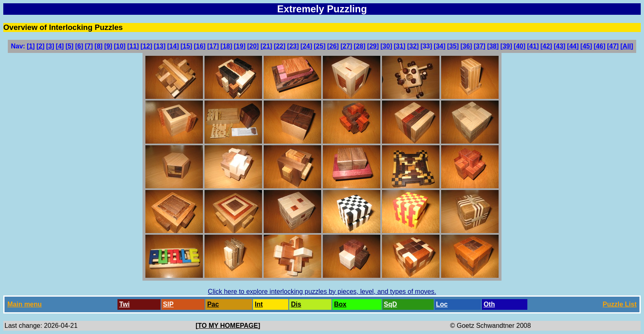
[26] (333, 46)
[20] (253, 46)
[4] (60, 46)
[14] (173, 46)
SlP (168, 304)
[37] (479, 46)
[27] (346, 46)
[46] (600, 46)
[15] (186, 46)
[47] (613, 46)
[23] (293, 46)
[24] (306, 46)
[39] (506, 46)
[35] (453, 46)
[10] (120, 46)
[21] (266, 46)
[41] (533, 46)
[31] (400, 46)
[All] (627, 46)
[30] (386, 46)
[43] (559, 46)
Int (259, 304)
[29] (373, 46)
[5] (69, 46)
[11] (133, 46)
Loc (442, 304)
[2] (41, 46)
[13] (160, 46)
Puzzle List (620, 304)
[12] (146, 46)
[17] (213, 46)
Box (340, 304)
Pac (213, 304)
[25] (320, 46)
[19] (239, 46)
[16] (200, 46)
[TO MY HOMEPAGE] (228, 326)
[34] (439, 46)
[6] (79, 46)
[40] (520, 46)
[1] (31, 46)
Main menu (25, 304)
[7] (89, 46)
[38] (493, 46)
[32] (413, 46)
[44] (573, 46)
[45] (586, 46)
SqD (391, 304)
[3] (50, 46)
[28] (359, 46)
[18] (226, 46)
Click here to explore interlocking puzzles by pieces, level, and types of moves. (322, 292)
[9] (108, 46)
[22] (280, 46)
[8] (99, 46)
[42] (546, 46)
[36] (466, 46)
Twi (124, 304)
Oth (489, 304)
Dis (296, 304)
